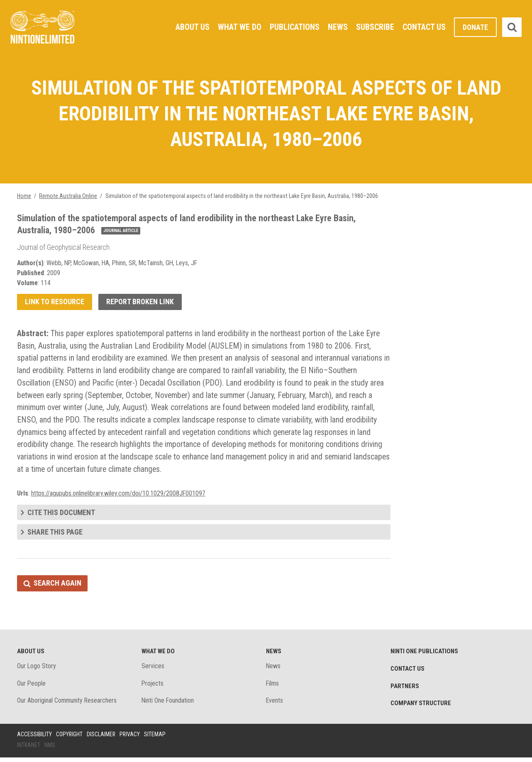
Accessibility (34, 738)
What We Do (239, 27)
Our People (32, 688)
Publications (294, 27)
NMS (50, 749)
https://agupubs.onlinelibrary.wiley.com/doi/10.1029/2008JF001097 (119, 497)
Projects (153, 688)
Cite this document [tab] (61, 516)
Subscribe (375, 27)
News (338, 27)
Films (273, 688)
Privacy (131, 738)
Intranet (29, 749)
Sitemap (156, 738)
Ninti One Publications (425, 655)
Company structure (421, 708)
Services (153, 670)
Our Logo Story (37, 670)
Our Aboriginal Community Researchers (67, 705)
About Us (192, 27)
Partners (405, 690)
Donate (475, 27)
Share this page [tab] (55, 535)
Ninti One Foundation (168, 705)
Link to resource (55, 304)
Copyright (70, 738)
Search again (57, 587)
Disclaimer (102, 738)
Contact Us (424, 27)
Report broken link (140, 304)
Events (275, 705)
